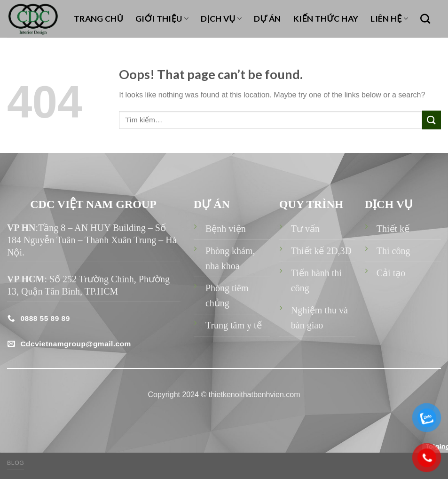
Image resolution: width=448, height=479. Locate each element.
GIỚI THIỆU (162, 19)
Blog (16, 463)
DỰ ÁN (267, 19)
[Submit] (432, 120)
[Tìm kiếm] (425, 19)
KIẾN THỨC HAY (326, 19)
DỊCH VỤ (221, 19)
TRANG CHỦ (98, 19)
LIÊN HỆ (389, 19)
